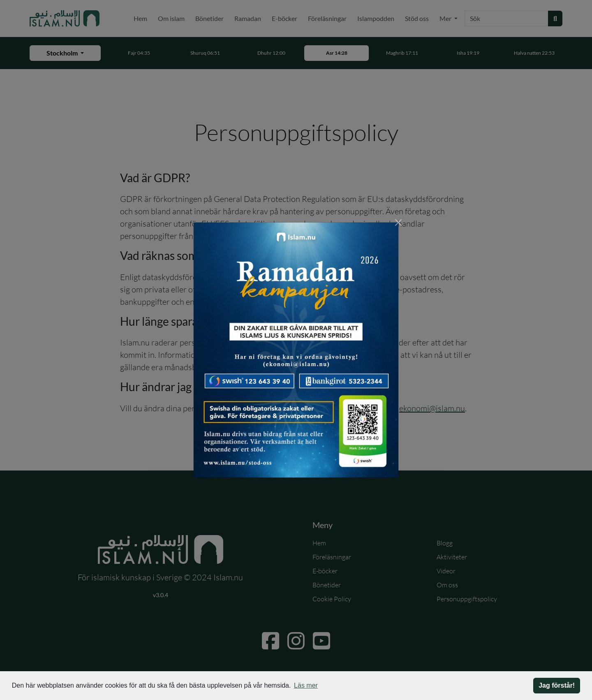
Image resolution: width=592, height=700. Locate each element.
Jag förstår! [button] (557, 685)
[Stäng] (398, 223)
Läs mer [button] (306, 685)
